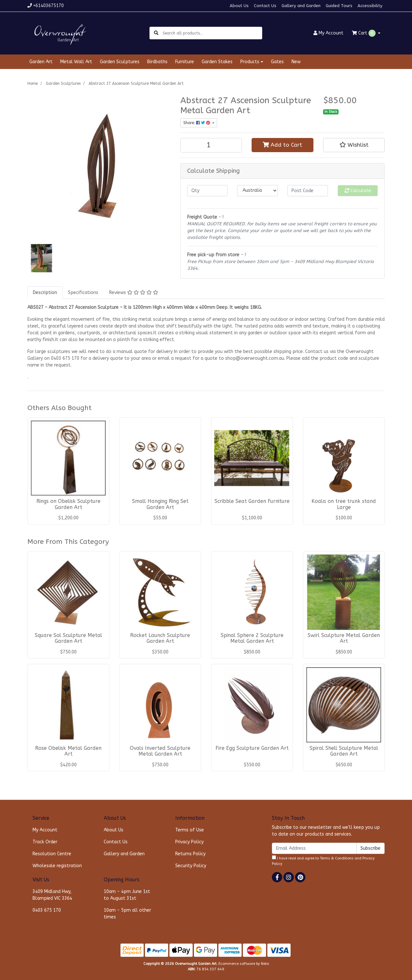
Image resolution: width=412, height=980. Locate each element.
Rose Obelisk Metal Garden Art (68, 751)
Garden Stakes (217, 62)
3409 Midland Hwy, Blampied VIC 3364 (52, 895)
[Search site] (156, 33)
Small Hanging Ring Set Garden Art (160, 504)
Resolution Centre (52, 854)
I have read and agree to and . (323, 861)
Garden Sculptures (120, 62)
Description (45, 293)
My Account (45, 830)
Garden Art (41, 62)
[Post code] (308, 191)
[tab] (45, 293)
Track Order (45, 842)
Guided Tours (339, 6)
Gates (277, 62)
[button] (354, 145)
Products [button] (250, 62)
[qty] (207, 191)
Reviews (134, 293)
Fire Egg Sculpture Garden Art (252, 748)
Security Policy (191, 866)
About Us (239, 6)
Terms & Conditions (337, 858)
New (296, 62)
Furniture (185, 62)
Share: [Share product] (197, 123)
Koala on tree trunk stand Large (344, 504)
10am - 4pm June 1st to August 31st (127, 895)
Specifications (83, 293)
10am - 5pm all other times (127, 914)
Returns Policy (190, 854)
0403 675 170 (47, 910)
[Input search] (212, 33)
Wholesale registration (57, 866)
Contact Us (265, 6)
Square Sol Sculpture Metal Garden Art (68, 638)
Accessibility (370, 6)
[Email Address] (314, 848)
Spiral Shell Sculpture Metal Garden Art (344, 751)
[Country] (257, 191)
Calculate (358, 191)
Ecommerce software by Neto (244, 964)
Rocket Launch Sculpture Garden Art (160, 638)
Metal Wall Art (76, 62)
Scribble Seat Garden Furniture (252, 501)
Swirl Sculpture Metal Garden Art (344, 638)
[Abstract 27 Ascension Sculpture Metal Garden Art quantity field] (211, 145)
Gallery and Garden (301, 6)
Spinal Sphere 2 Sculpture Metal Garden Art (252, 638)
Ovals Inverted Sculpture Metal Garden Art (160, 751)
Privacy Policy (189, 842)
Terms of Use (190, 830)
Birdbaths (157, 62)
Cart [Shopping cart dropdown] (364, 33)
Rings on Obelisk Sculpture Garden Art (68, 504)
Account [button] (328, 33)
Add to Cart (282, 145)
